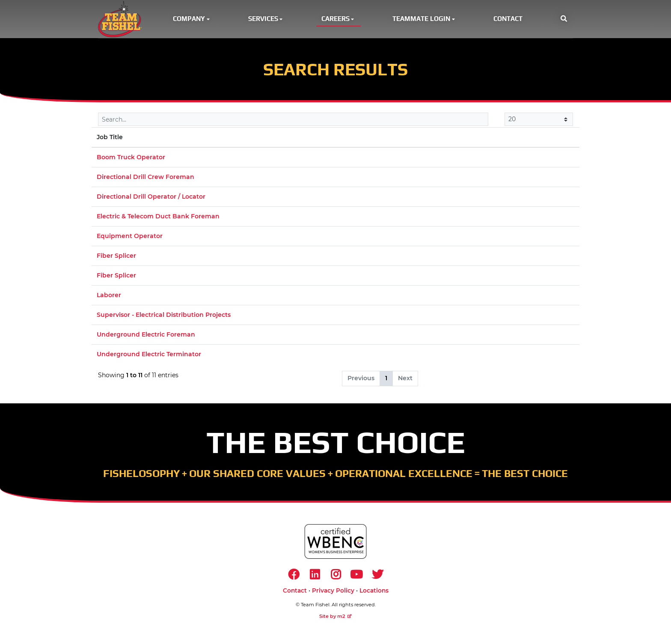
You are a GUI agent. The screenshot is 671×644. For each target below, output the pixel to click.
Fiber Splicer (116, 257)
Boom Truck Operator (131, 159)
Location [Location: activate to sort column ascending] (345, 139)
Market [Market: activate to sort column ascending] (448, 139)
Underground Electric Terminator (149, 356)
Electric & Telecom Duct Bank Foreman (158, 218)
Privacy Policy (333, 593)
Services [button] (266, 19)
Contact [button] (508, 19)
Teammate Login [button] (424, 19)
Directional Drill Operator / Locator (151, 198)
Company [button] (192, 19)
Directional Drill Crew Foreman (145, 179)
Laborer (109, 297)
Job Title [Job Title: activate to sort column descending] (110, 139)
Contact (295, 593)
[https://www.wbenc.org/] (335, 543)
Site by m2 (335, 619)
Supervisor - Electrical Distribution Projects (164, 316)
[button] (564, 20)
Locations (374, 593)
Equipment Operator (130, 238)
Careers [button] (338, 19)
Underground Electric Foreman (146, 336)
